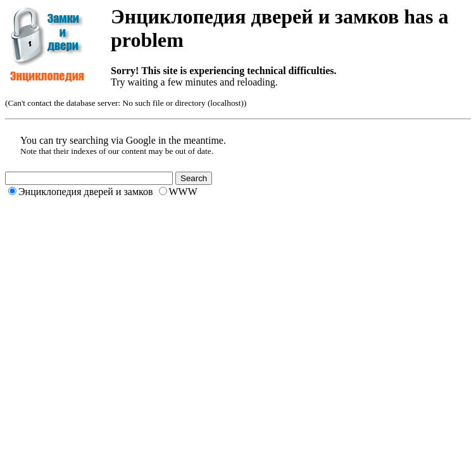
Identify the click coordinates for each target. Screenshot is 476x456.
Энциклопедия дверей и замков (86, 192)
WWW (183, 192)
